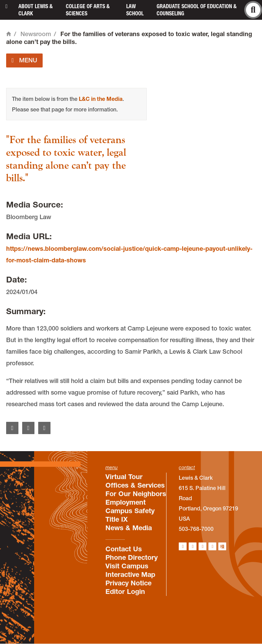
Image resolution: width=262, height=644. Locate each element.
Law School (135, 10)
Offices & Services (135, 485)
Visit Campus (127, 566)
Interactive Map (130, 574)
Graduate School (196, 10)
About (35, 10)
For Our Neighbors (136, 494)
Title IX (117, 519)
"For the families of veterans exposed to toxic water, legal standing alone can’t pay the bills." (66, 159)
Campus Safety (130, 511)
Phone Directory (132, 557)
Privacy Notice (128, 583)
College (88, 10)
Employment (126, 502)
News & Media (129, 528)
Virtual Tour (124, 477)
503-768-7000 (196, 529)
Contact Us (124, 549)
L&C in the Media (101, 99)
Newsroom (36, 34)
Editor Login (125, 592)
